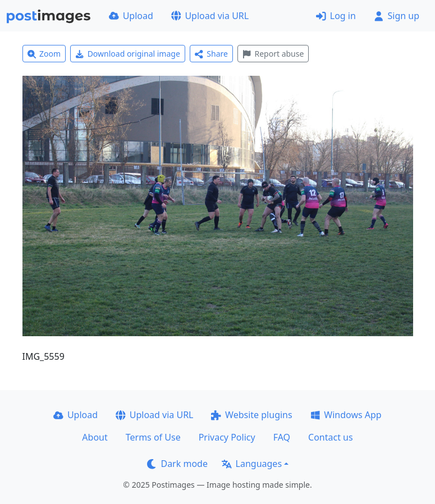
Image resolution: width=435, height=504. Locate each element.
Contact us (331, 437)
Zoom (44, 54)
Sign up (397, 16)
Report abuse (273, 54)
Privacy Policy (227, 437)
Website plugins (251, 415)
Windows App (346, 415)
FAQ (282, 437)
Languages (252, 464)
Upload (131, 16)
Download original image (128, 54)
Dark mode (177, 464)
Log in (336, 16)
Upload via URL (210, 16)
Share (211, 54)
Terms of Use (153, 437)
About (95, 437)
